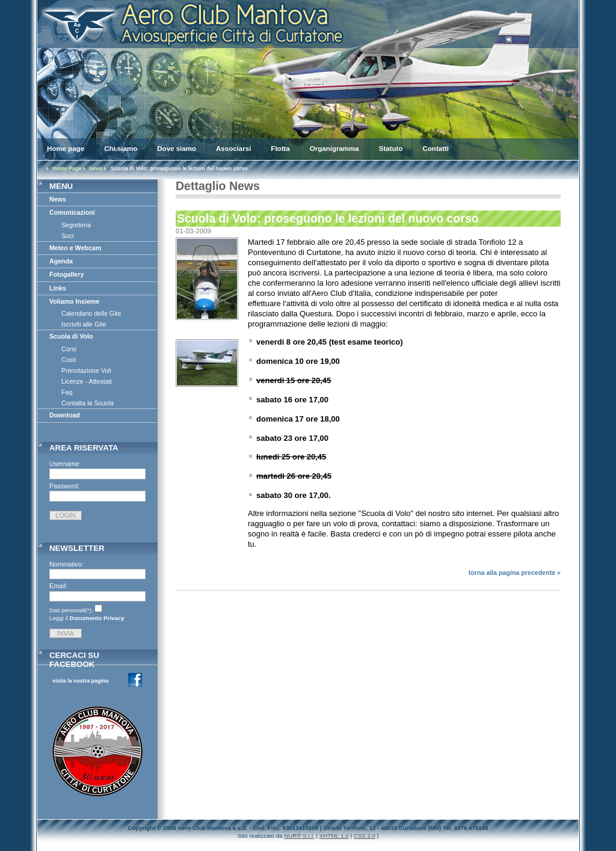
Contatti (436, 149)
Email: (58, 586)
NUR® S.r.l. (299, 836)
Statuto (391, 149)
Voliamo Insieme (74, 301)
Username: (65, 464)
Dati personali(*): (71, 610)
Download (65, 415)
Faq (67, 392)
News (96, 168)
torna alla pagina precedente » (515, 573)
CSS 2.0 (365, 836)
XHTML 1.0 (334, 836)
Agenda (61, 261)
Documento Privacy (97, 618)
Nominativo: (66, 564)
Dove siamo (177, 149)
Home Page (67, 168)
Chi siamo (121, 149)
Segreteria (76, 225)
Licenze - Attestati (87, 381)
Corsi (69, 349)
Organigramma (334, 149)
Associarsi (233, 149)
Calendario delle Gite (91, 313)
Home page (66, 149)
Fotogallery (66, 274)
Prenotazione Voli (86, 370)
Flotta (280, 149)
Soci (68, 236)
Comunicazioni (72, 212)
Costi (69, 360)
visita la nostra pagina (80, 681)
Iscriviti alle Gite (84, 324)
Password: (64, 486)
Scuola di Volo (71, 336)
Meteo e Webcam (75, 248)
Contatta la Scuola (88, 403)
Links (58, 288)
